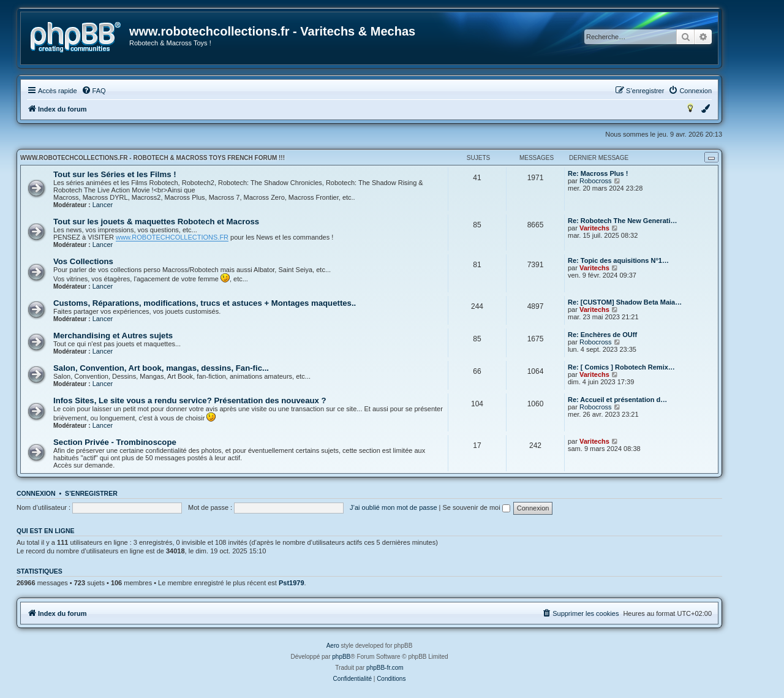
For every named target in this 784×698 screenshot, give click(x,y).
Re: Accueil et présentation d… (617, 400)
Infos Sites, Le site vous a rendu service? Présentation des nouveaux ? (190, 400)
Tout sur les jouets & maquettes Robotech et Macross (156, 222)
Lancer (103, 205)
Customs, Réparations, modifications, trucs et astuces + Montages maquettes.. (205, 303)
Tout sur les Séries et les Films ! (115, 174)
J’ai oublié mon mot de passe (393, 507)
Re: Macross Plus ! (598, 173)
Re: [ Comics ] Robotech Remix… (621, 367)
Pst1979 (292, 583)
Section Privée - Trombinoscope (115, 442)
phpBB (341, 657)
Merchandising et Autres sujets (113, 336)
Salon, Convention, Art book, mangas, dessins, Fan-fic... (161, 368)
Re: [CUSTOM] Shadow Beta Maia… (625, 302)
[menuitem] (94, 91)
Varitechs (594, 228)
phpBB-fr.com (385, 668)
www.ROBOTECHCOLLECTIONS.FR (172, 237)
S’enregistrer (91, 493)
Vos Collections (83, 261)
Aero (333, 646)
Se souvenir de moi (477, 507)
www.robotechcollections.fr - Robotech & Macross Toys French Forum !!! (153, 158)
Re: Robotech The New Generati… (622, 221)
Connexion (36, 493)
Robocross (596, 181)
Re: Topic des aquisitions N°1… (618, 260)
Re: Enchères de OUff (602, 335)
